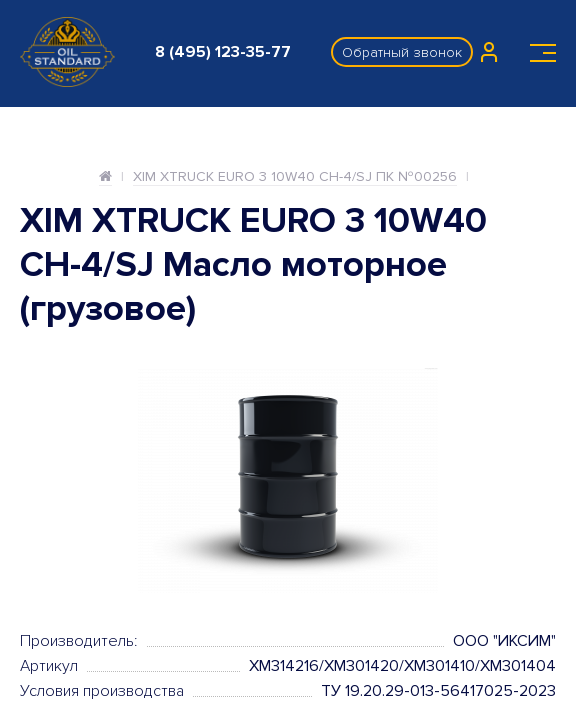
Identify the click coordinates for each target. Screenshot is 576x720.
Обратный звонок (402, 52)
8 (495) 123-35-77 (223, 52)
